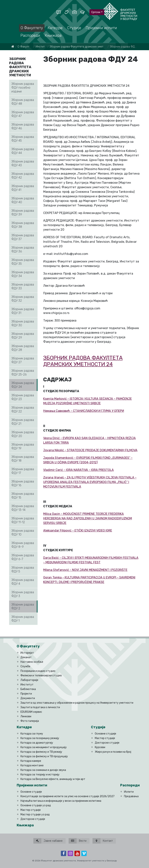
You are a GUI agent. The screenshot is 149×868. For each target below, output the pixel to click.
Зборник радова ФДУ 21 (23, 422)
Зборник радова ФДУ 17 (23, 471)
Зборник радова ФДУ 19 (23, 446)
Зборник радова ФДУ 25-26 (23, 373)
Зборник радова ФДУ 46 (23, 126)
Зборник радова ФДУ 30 (23, 323)
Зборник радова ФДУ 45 (23, 139)
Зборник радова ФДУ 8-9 (23, 545)
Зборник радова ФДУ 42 (23, 176)
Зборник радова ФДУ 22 (23, 409)
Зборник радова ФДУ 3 (23, 594)
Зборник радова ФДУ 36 (23, 249)
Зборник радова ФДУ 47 (23, 114)
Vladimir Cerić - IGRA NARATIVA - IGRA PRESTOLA (78, 470)
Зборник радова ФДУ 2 (23, 606)
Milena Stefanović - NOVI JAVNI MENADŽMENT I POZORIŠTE (85, 570)
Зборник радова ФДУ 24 (23, 385)
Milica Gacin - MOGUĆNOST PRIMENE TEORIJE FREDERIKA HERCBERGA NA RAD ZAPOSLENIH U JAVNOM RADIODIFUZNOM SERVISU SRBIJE (88, 518)
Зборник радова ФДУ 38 (23, 225)
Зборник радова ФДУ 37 (23, 237)
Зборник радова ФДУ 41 (23, 188)
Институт (42, 47)
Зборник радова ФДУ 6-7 (23, 557)
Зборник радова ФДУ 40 (23, 200)
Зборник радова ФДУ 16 (23, 483)
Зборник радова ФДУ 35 (23, 262)
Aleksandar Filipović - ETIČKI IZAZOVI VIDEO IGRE (78, 530)
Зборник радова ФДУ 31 (23, 311)
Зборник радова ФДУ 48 (23, 102)
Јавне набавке (48, 841)
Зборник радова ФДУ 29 (23, 336)
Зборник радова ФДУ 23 (23, 397)
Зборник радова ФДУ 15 (23, 496)
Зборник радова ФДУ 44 (23, 151)
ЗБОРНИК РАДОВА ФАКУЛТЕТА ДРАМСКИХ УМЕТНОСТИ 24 (83, 361)
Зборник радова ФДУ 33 (23, 286)
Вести (78, 841)
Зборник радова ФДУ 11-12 (23, 520)
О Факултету (25, 47)
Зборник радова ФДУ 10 (23, 533)
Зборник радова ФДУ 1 (23, 619)
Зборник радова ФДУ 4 (23, 582)
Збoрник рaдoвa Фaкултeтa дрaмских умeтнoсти (80, 47)
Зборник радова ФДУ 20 (23, 434)
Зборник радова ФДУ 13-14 (23, 508)
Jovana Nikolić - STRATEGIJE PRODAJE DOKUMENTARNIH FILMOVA (90, 450)
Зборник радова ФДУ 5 (23, 569)
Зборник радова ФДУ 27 (23, 360)
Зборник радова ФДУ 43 (23, 163)
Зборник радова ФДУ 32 (23, 299)
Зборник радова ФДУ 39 (23, 213)
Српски (96, 12)
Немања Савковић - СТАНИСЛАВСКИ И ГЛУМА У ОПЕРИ (84, 411)
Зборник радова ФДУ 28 (23, 348)
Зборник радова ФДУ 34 (23, 274)
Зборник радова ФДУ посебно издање (23, 88)
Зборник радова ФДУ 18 (23, 459)
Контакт (103, 841)
